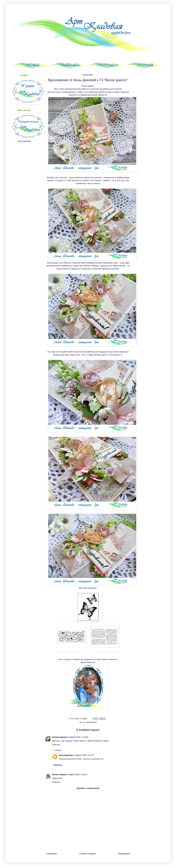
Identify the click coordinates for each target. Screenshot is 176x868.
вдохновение (92, 722)
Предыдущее (124, 854)
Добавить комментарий (88, 788)
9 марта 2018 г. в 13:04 (78, 737)
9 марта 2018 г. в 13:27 (84, 755)
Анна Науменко (66, 755)
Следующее (51, 854)
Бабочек (90, 352)
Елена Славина (59, 775)
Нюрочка (93, 92)
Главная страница (88, 854)
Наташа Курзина (60, 737)
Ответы (58, 750)
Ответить (56, 745)
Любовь (96, 266)
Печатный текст (111, 263)
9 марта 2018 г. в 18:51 (77, 775)
